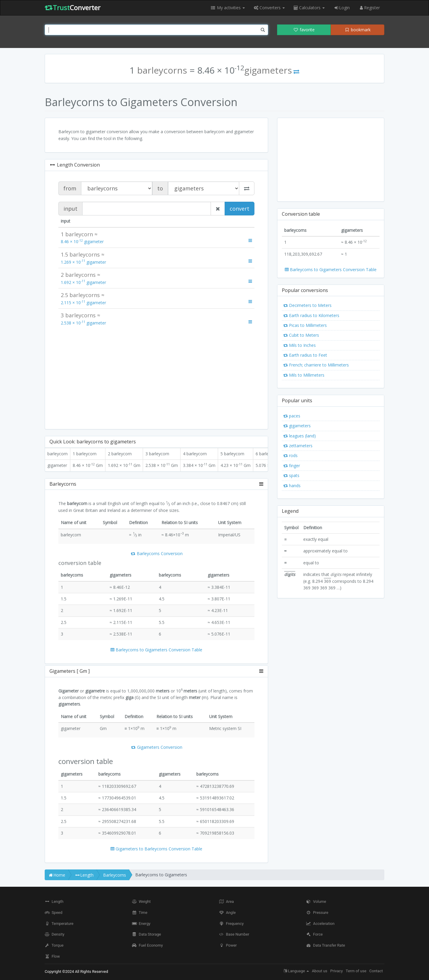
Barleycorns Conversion (156, 553)
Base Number (234, 934)
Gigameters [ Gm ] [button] (156, 671)
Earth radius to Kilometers (311, 315)
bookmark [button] (357, 30)
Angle (227, 913)
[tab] (156, 484)
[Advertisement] (156, 377)
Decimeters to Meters (307, 305)
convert (240, 209)
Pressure (317, 913)
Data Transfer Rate (326, 945)
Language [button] (296, 971)
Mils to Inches (300, 345)
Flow (52, 956)
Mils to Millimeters (304, 375)
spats (291, 475)
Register (369, 8)
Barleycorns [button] (156, 484)
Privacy (337, 971)
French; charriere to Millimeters (316, 365)
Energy (141, 924)
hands (292, 486)
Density (55, 934)
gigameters (297, 426)
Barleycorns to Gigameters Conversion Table (156, 650)
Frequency (231, 924)
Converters (269, 8)
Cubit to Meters (301, 335)
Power (228, 945)
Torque (54, 945)
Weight (141, 901)
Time (140, 913)
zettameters (298, 446)
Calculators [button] (309, 8)
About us (320, 971)
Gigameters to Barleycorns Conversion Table (156, 849)
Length (54, 901)
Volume (316, 901)
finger (292, 466)
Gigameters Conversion (156, 747)
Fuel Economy (147, 945)
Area (226, 901)
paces (292, 416)
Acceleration (320, 924)
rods (290, 455)
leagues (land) (300, 436)
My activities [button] (228, 8)
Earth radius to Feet (305, 355)
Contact (376, 971)
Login (342, 8)
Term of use (356, 971)
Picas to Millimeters (305, 325)
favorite (304, 30)
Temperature (59, 924)
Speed (53, 913)
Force (315, 934)
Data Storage (147, 934)
